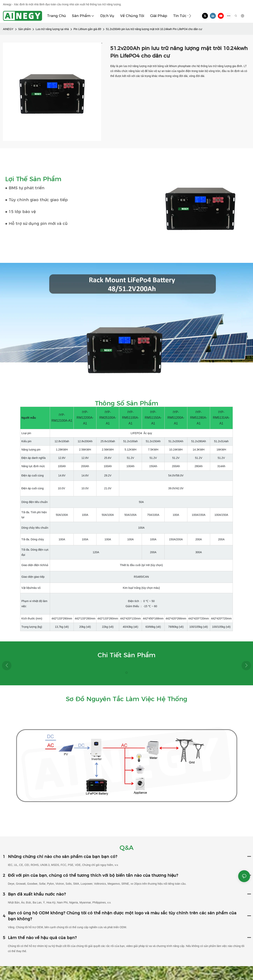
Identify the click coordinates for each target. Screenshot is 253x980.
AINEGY (8, 29)
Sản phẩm (25, 29)
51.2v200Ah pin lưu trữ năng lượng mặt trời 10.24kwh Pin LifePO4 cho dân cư (154, 29)
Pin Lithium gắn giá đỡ (87, 29)
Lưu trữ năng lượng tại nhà (52, 29)
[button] (190, 16)
